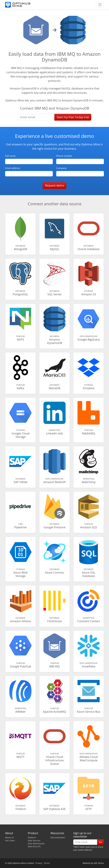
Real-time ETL (34, 846)
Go (100, 842)
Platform (32, 837)
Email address (13, 168)
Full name (10, 156)
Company (61, 168)
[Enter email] (36, 117)
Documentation (58, 837)
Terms (47, 863)
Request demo (54, 185)
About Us (9, 837)
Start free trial (73, 117)
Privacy (39, 863)
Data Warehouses (36, 843)
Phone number (64, 156)
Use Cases (10, 840)
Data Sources (34, 840)
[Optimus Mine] (18, 5)
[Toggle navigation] (100, 5)
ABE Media (99, 863)
